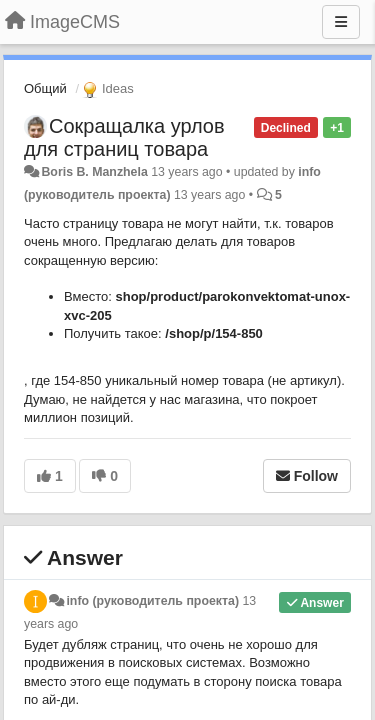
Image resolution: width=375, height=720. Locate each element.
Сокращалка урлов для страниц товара (124, 137)
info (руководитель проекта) (152, 601)
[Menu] (341, 22)
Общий (45, 88)
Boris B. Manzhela (94, 172)
